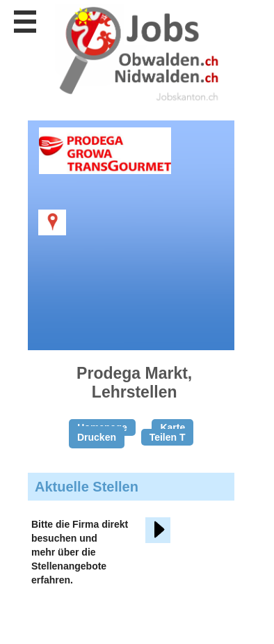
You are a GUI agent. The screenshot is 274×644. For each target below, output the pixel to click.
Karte (172, 427)
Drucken (97, 437)
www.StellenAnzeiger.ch (139, 55)
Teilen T (168, 437)
